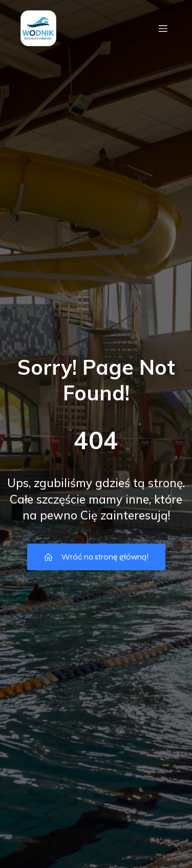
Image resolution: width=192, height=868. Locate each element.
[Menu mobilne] (163, 28)
